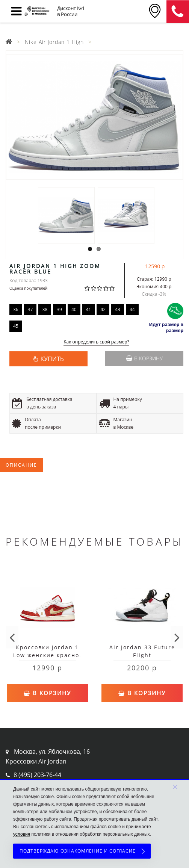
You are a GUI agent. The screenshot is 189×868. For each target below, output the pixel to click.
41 (89, 309)
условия (22, 834)
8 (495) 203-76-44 (37, 775)
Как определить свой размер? (96, 342)
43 (118, 309)
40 (74, 309)
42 (103, 309)
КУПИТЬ (52, 359)
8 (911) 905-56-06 (178, 12)
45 (16, 326)
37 (30, 309)
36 (16, 309)
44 (132, 309)
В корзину (144, 358)
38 (45, 309)
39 (59, 309)
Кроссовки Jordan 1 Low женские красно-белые (48, 655)
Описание (21, 465)
